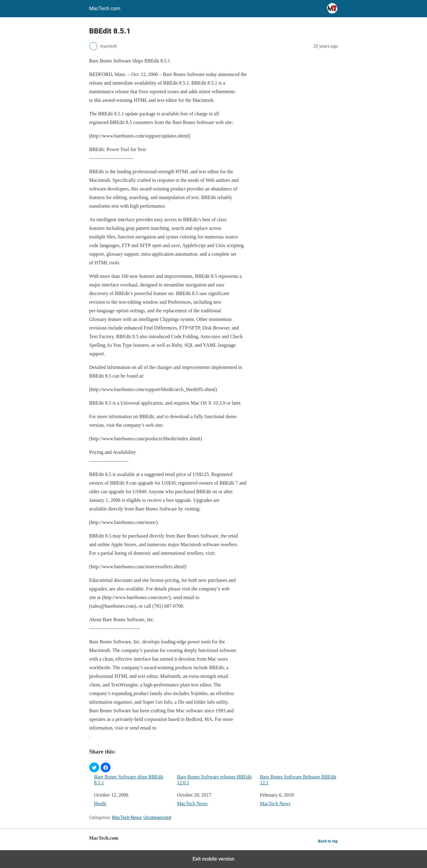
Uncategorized (157, 818)
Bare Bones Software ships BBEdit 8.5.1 (129, 780)
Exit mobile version (213, 859)
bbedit (100, 804)
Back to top (328, 841)
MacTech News (192, 804)
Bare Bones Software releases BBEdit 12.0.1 (214, 780)
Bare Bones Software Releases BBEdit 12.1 (298, 780)
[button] (94, 767)
